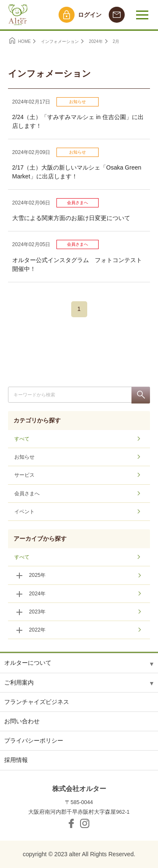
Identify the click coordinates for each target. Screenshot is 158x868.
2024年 (37, 594)
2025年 (37, 575)
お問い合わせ (22, 721)
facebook (71, 823)
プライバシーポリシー (34, 741)
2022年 (37, 630)
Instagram (85, 823)
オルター (17, 15)
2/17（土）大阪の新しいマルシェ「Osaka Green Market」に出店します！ (77, 172)
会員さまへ (78, 203)
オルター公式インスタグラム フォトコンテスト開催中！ (77, 264)
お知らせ (78, 102)
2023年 (37, 612)
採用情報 (16, 760)
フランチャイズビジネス (37, 702)
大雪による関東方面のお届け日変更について (71, 218)
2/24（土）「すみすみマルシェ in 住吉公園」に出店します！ (78, 121)
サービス (24, 475)
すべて (22, 439)
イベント (24, 512)
